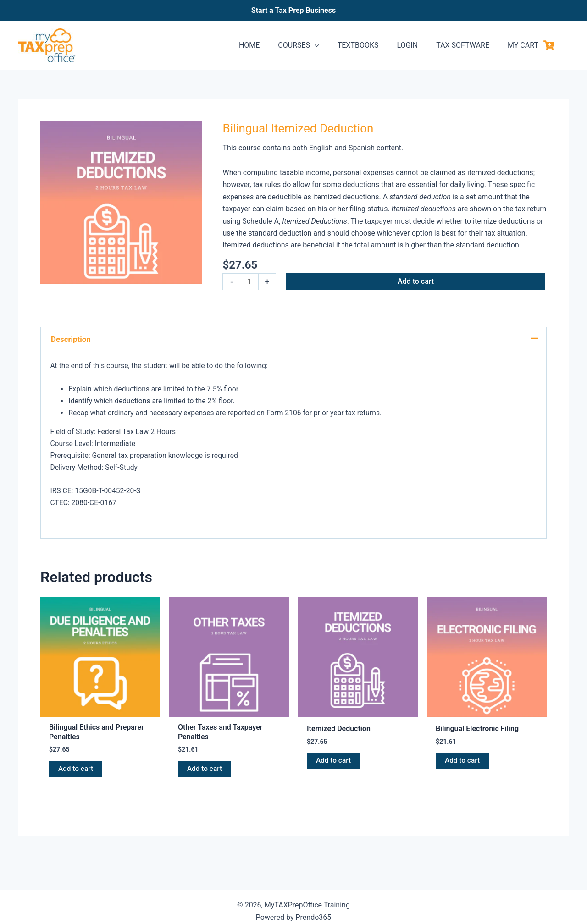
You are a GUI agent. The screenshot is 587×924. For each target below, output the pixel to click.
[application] (331, 45)
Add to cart (417, 281)
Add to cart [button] (76, 771)
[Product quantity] (249, 282)
